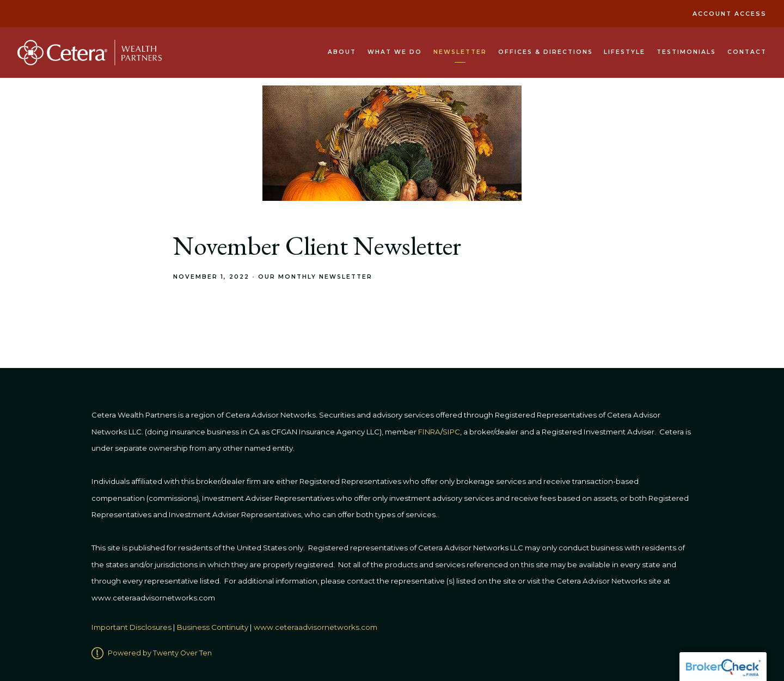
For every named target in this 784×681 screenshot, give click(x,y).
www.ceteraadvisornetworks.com (316, 627)
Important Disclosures (131, 627)
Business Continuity (213, 627)
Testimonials (686, 52)
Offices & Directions (546, 52)
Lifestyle (624, 52)
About (342, 52)
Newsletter (460, 52)
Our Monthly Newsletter (315, 277)
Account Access (730, 14)
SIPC (451, 432)
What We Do (395, 52)
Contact (747, 52)
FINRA (429, 432)
